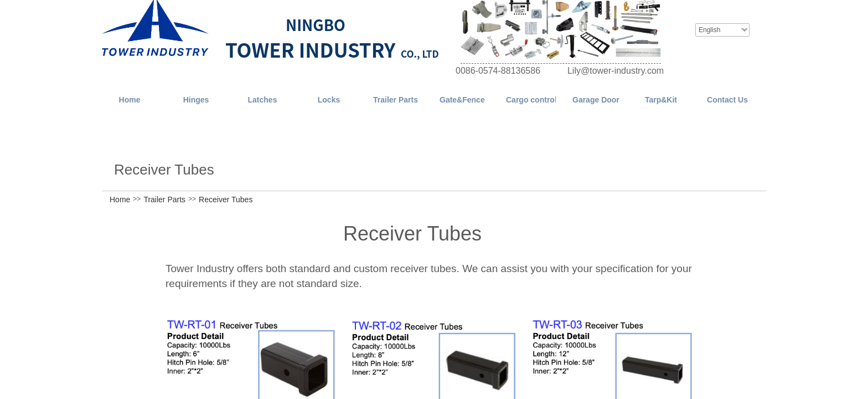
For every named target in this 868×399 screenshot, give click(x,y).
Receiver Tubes (226, 199)
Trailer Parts (164, 199)
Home (120, 199)
